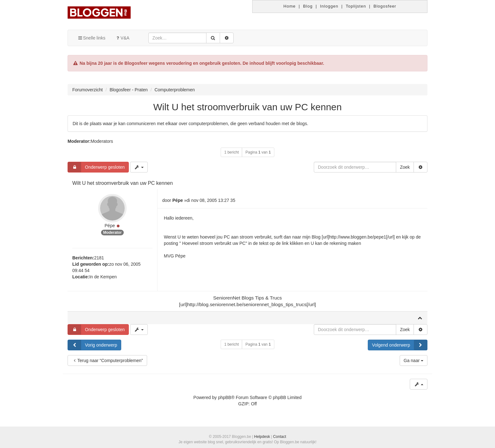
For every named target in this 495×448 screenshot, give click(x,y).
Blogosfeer (385, 6)
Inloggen (329, 6)
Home (290, 6)
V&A (122, 38)
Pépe (110, 226)
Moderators (102, 141)
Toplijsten (356, 6)
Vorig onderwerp (92, 345)
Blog (308, 6)
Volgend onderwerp (400, 345)
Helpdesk (262, 437)
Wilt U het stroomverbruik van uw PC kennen (248, 107)
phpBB (224, 397)
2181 (99, 258)
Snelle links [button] (91, 38)
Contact (280, 437)
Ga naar (414, 360)
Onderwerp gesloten (96, 167)
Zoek (405, 167)
